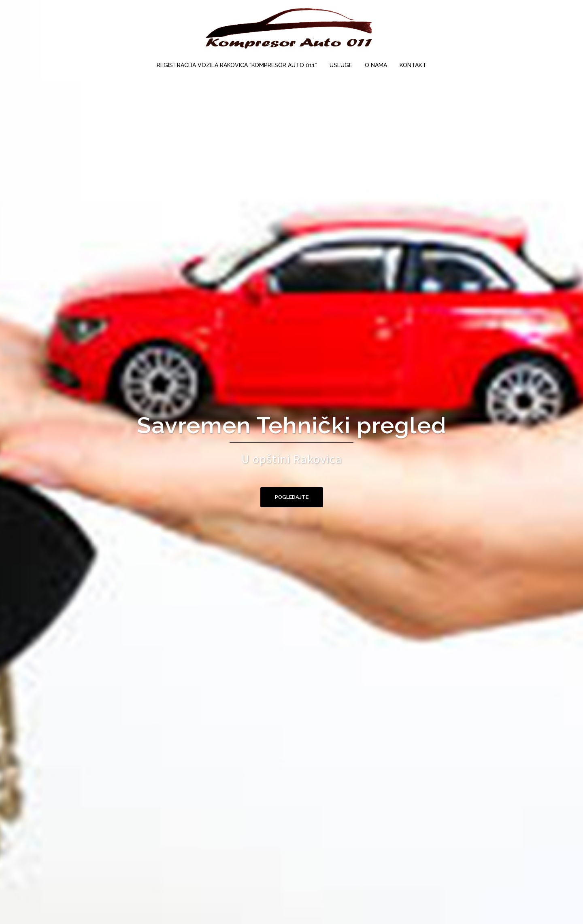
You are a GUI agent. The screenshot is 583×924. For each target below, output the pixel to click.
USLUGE (341, 65)
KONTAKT (413, 65)
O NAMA (376, 65)
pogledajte (292, 497)
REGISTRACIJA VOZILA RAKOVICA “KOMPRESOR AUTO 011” (237, 65)
